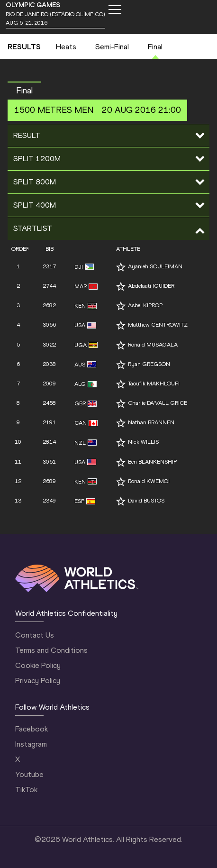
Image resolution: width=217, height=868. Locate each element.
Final (155, 47)
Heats (66, 47)
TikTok (26, 790)
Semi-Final (112, 47)
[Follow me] (121, 267)
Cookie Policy (38, 665)
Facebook (32, 729)
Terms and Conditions (51, 650)
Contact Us (35, 635)
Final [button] (24, 91)
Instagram (31, 744)
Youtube (29, 774)
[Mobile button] (115, 9)
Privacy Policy (38, 681)
